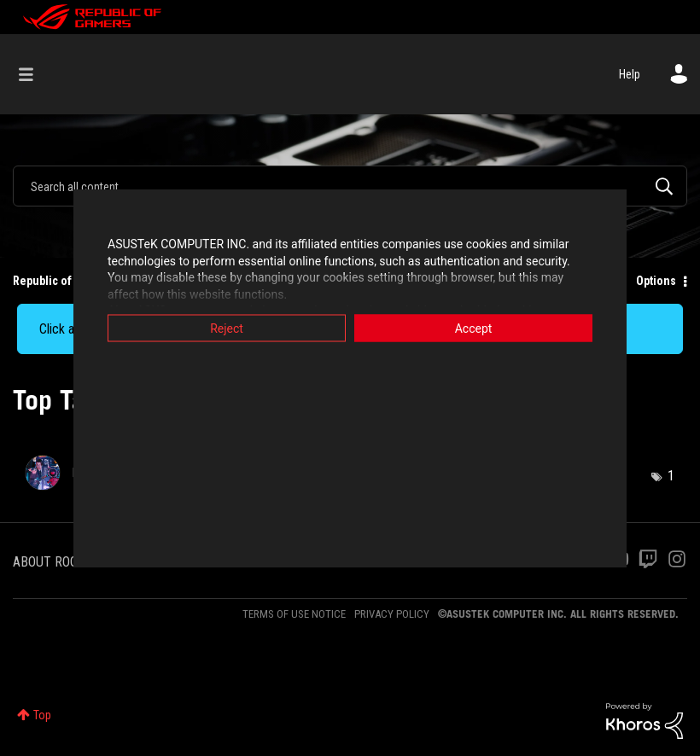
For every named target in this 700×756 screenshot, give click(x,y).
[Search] (350, 186)
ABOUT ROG (45, 562)
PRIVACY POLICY (392, 614)
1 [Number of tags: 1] (671, 476)
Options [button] (656, 281)
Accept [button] (474, 329)
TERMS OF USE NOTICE (294, 614)
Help (630, 74)
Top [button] (42, 715)
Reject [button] (227, 329)
